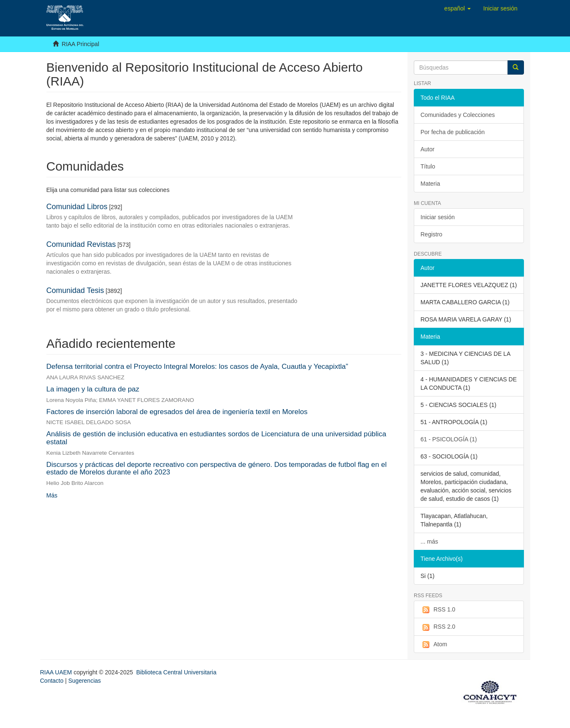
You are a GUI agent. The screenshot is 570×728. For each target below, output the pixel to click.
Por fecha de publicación (453, 132)
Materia (430, 184)
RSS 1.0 (438, 610)
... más (429, 541)
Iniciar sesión (438, 217)
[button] (458, 8)
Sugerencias (85, 681)
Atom (434, 645)
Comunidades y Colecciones (458, 115)
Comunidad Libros (77, 207)
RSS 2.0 (438, 627)
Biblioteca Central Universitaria (176, 672)
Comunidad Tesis (75, 290)
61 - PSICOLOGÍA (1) (449, 439)
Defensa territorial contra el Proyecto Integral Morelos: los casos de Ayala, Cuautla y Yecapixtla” (197, 367)
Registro (431, 234)
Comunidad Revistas (81, 244)
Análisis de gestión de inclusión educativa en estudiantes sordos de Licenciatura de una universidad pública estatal (217, 438)
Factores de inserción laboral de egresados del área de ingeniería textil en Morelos (177, 412)
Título (428, 166)
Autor (427, 149)
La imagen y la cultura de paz (93, 389)
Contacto (52, 681)
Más (52, 495)
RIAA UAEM (57, 672)
